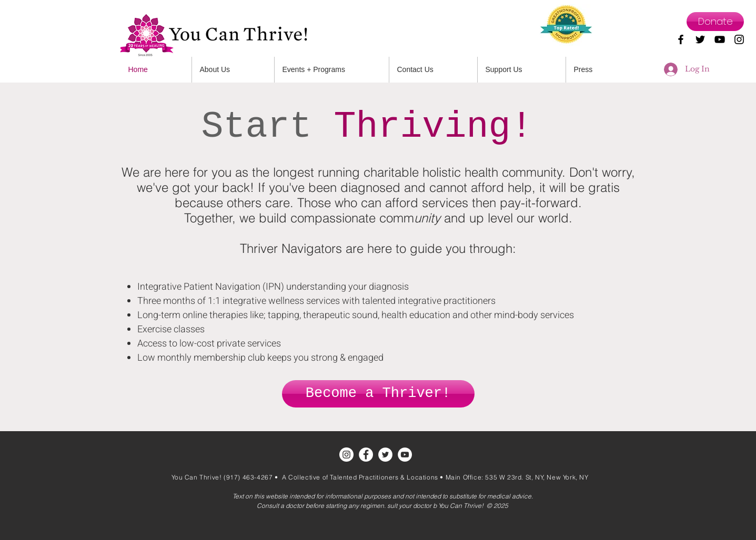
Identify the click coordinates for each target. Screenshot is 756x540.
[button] (433, 70)
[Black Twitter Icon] (700, 39)
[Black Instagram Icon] (739, 39)
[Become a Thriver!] (378, 394)
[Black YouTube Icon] (720, 39)
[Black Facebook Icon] (681, 39)
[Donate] (715, 22)
